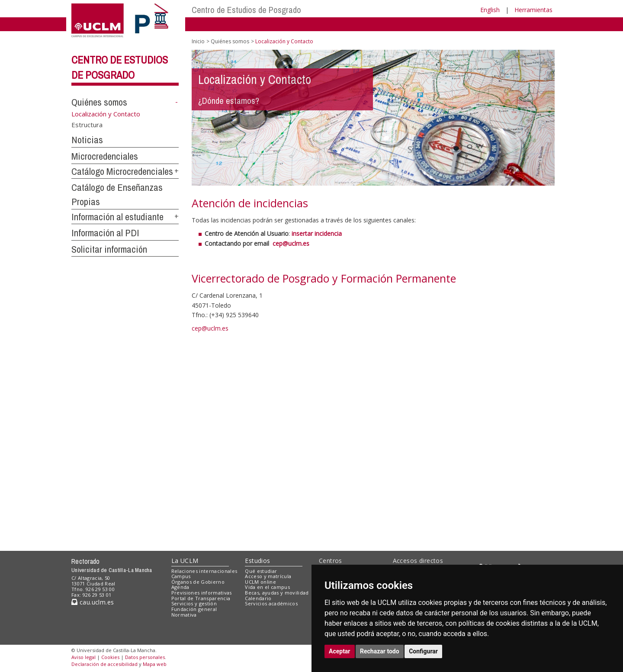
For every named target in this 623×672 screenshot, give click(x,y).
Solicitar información (109, 249)
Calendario (258, 598)
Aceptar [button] (340, 651)
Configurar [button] (423, 651)
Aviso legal (83, 657)
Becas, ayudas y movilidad (277, 593)
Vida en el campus (267, 587)
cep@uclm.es (210, 328)
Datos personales (145, 657)
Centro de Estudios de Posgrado (246, 10)
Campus (181, 576)
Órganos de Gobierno (198, 582)
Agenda (180, 587)
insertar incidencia (316, 233)
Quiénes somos (99, 102)
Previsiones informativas (202, 593)
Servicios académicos (271, 603)
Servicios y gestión (194, 603)
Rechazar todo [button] (380, 651)
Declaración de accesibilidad (104, 664)
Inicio (198, 41)
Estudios (257, 561)
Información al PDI (105, 233)
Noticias (87, 140)
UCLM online (260, 582)
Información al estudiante (117, 217)
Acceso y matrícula (268, 576)
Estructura (87, 125)
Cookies (110, 657)
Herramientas (533, 10)
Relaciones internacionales (204, 571)
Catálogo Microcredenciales (122, 171)
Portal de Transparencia (201, 598)
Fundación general (194, 609)
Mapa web (155, 664)
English (490, 10)
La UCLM (185, 561)
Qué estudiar (261, 571)
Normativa (184, 615)
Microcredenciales (105, 156)
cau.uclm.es (93, 602)
